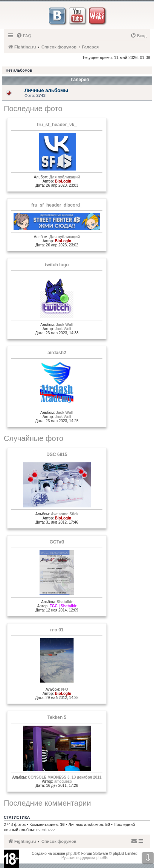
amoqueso (63, 781)
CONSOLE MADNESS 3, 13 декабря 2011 (65, 777)
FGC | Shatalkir (63, 606)
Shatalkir (65, 602)
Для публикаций (65, 177)
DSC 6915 (57, 454)
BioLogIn (63, 181)
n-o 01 (57, 630)
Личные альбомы (46, 90)
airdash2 (57, 353)
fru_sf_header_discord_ (57, 205)
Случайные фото (34, 438)
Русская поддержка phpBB (85, 858)
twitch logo (57, 265)
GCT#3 (57, 542)
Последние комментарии (47, 803)
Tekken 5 (57, 717)
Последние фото (33, 109)
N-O (65, 689)
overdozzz (46, 830)
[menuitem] (24, 36)
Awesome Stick (65, 514)
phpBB (72, 854)
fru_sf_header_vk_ (57, 125)
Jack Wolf (65, 325)
